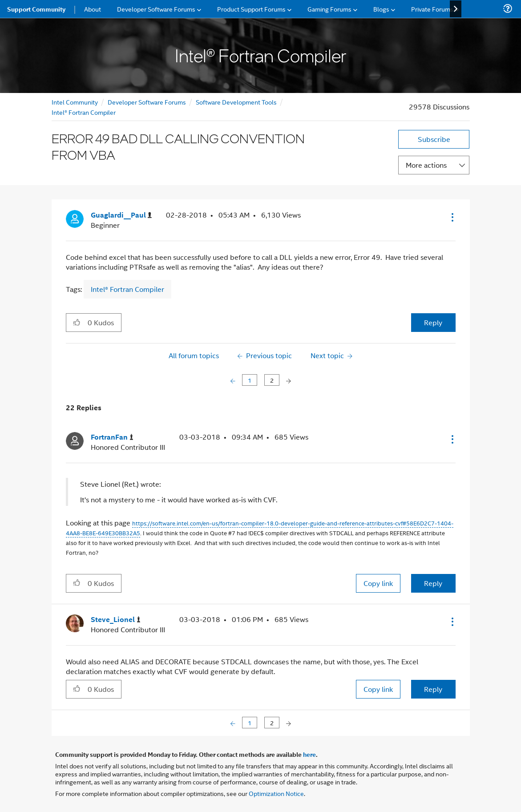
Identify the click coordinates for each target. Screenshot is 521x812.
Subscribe (434, 139)
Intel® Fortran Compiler (84, 112)
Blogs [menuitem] (381, 9)
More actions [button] (426, 165)
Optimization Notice (276, 793)
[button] (452, 217)
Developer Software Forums (147, 102)
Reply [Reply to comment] (433, 583)
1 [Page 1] (250, 380)
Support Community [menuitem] (36, 9)
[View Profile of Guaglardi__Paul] (121, 215)
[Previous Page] (234, 380)
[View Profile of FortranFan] (112, 437)
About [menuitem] (93, 9)
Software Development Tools (236, 102)
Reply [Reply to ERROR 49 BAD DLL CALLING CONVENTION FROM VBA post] (433, 322)
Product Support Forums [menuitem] (251, 9)
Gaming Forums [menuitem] (329, 9)
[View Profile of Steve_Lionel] (116, 620)
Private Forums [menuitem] (432, 9)
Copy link (378, 583)
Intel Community (75, 102)
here (309, 754)
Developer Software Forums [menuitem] (156, 9)
